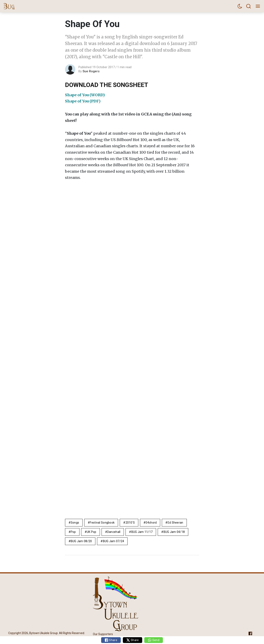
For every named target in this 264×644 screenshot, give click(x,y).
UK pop (92, 532)
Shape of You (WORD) (85, 95)
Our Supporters (103, 634)
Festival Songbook (102, 523)
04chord (151, 523)
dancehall (114, 532)
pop (73, 532)
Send (153, 640)
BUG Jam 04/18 (174, 532)
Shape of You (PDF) (83, 101)
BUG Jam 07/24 (114, 541)
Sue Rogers (91, 71)
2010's (130, 523)
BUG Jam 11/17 (142, 532)
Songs (75, 523)
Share (111, 640)
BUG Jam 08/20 (81, 541)
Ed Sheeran (175, 523)
